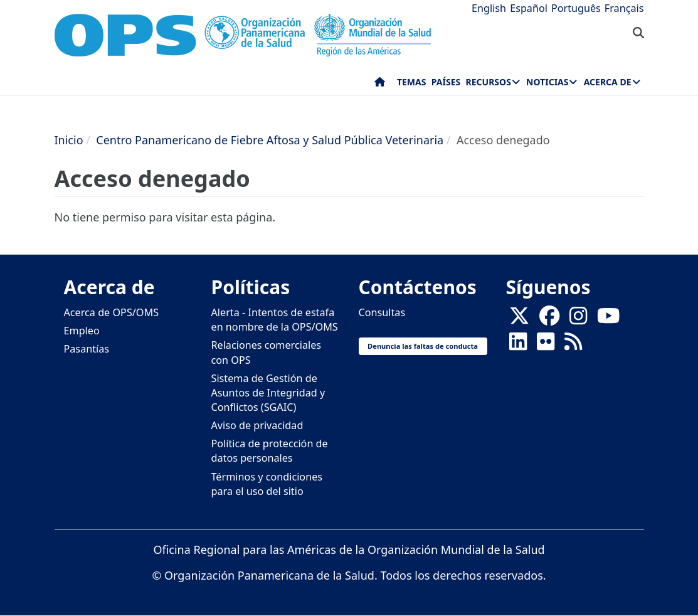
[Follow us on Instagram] (578, 320)
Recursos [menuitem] (489, 82)
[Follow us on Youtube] (608, 320)
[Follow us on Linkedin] (518, 346)
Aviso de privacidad (257, 425)
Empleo (82, 331)
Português (576, 8)
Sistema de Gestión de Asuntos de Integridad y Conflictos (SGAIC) (268, 393)
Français (624, 8)
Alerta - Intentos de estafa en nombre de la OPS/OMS (275, 320)
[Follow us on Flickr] (546, 346)
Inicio (69, 140)
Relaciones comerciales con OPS (267, 352)
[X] (519, 320)
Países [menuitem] (446, 82)
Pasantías (87, 349)
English (489, 8)
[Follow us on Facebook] (549, 320)
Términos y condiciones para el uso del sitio (267, 484)
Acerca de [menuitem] (608, 82)
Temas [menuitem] (412, 82)
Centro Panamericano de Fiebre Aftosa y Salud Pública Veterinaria (270, 140)
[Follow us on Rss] (573, 346)
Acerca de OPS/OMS (112, 312)
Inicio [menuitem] (380, 85)
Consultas (382, 312)
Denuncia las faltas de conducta (423, 346)
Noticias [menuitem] (547, 82)
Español (529, 8)
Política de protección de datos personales (270, 451)
